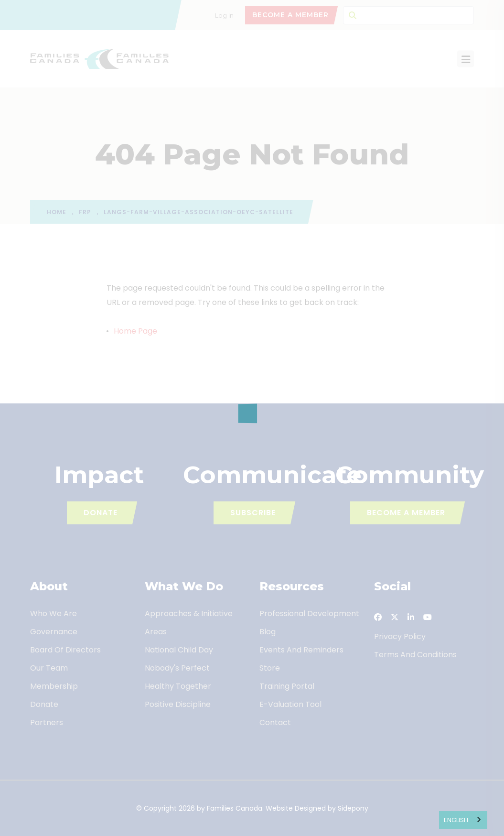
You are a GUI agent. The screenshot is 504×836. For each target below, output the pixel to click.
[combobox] (463, 820)
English (456, 820)
